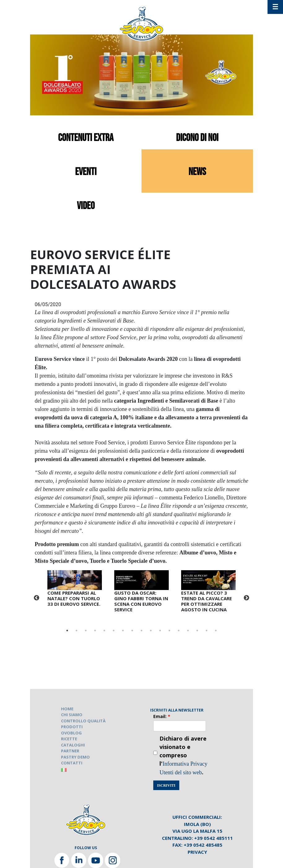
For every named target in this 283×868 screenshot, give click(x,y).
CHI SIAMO (72, 715)
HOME (67, 709)
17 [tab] (216, 631)
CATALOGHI (73, 745)
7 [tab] (123, 631)
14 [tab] (188, 631)
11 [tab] (160, 631)
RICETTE (69, 739)
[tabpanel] (75, 590)
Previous (37, 598)
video (86, 206)
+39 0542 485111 (213, 838)
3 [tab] (86, 631)
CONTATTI (72, 763)
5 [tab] (104, 631)
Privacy (197, 852)
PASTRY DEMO (75, 757)
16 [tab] (207, 631)
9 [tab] (141, 631)
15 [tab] (197, 631)
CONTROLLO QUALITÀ (83, 721)
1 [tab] (67, 631)
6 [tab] (114, 631)
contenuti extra (86, 138)
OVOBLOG (71, 733)
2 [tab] (76, 631)
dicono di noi (197, 138)
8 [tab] (132, 631)
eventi (86, 172)
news (197, 172)
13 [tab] (179, 631)
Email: (162, 716)
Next (246, 598)
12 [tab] (169, 631)
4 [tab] (95, 631)
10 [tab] (151, 631)
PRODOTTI (72, 727)
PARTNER (70, 751)
